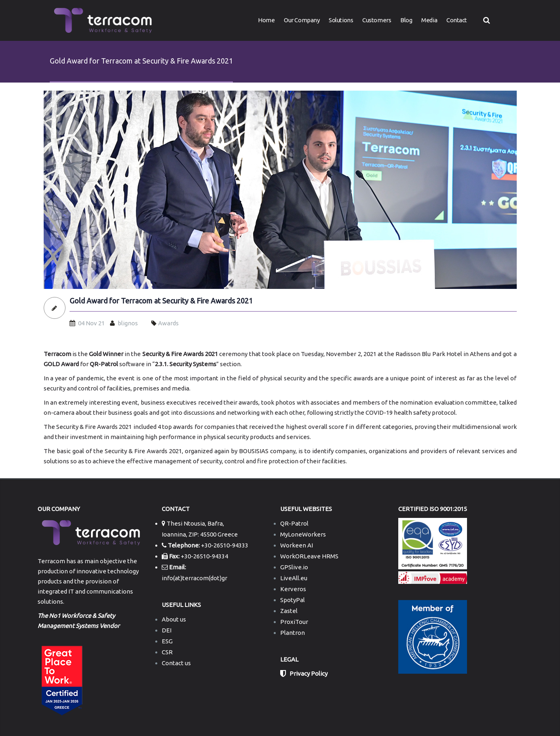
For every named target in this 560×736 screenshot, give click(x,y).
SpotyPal (293, 600)
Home (266, 20)
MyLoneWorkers (303, 534)
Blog (406, 20)
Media (429, 20)
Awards (168, 323)
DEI (167, 630)
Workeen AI (297, 545)
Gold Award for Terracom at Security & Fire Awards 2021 (161, 301)
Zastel (289, 611)
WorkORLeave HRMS (309, 556)
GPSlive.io (294, 567)
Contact (457, 20)
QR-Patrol (294, 523)
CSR (167, 652)
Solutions (341, 20)
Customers (377, 20)
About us (174, 619)
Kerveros (293, 589)
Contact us (176, 663)
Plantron (293, 633)
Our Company (302, 20)
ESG (167, 641)
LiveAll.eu (294, 578)
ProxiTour (294, 622)
